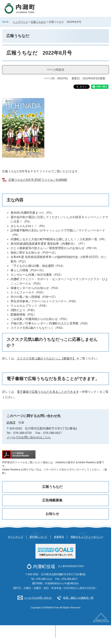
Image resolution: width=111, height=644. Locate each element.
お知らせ (52, 514)
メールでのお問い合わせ (38, 598)
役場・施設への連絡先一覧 (78, 598)
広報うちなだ (38, 22)
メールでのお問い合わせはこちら (29, 437)
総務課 (11, 423)
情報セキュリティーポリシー (87, 537)
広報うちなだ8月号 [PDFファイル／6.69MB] (38, 180)
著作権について (38, 537)
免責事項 (59, 537)
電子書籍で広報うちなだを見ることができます (48, 392)
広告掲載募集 (52, 500)
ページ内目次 (55, 70)
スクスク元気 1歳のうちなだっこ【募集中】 (47, 358)
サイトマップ (15, 537)
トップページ (20, 22)
